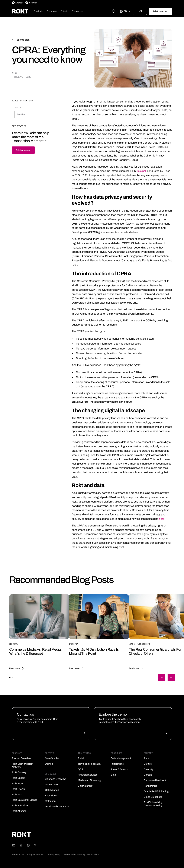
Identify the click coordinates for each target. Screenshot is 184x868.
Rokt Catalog (19, 772)
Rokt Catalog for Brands (25, 800)
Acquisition (51, 796)
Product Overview (21, 758)
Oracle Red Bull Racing (156, 791)
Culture (148, 764)
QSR (81, 769)
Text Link (18, 108)
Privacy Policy (54, 854)
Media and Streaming (89, 780)
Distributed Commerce (57, 806)
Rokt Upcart (18, 778)
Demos (49, 764)
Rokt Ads (17, 794)
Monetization (52, 784)
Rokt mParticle (20, 805)
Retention (50, 801)
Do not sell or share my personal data (81, 854)
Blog (113, 775)
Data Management (121, 758)
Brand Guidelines (153, 797)
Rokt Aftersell (19, 811)
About (147, 758)
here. (162, 519)
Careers (148, 775)
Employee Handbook (155, 780)
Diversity (149, 769)
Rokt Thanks (19, 789)
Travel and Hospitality (89, 764)
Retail (81, 758)
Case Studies (52, 758)
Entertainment (86, 786)
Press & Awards (119, 769)
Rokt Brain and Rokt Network (23, 765)
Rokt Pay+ (18, 783)
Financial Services (88, 775)
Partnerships (151, 786)
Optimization (52, 790)
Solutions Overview (55, 779)
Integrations (117, 764)
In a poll (142, 171)
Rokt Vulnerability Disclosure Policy (153, 804)
